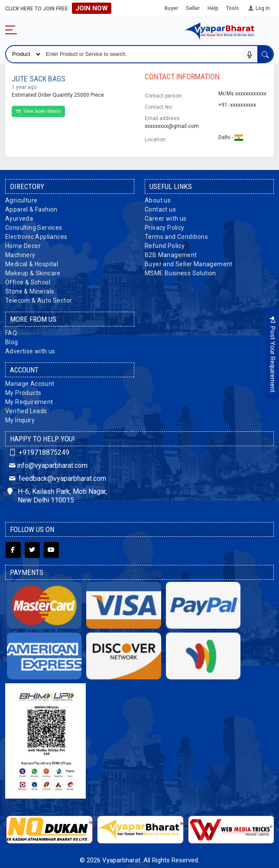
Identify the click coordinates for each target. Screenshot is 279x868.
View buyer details (38, 111)
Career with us (166, 219)
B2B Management (171, 255)
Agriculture (21, 200)
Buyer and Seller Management (189, 264)
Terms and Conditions (176, 237)
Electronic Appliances (36, 237)
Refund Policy (165, 246)
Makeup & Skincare (33, 273)
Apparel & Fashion (31, 209)
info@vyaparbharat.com (47, 465)
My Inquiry (20, 420)
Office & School (28, 282)
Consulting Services (34, 228)
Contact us (160, 209)
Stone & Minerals (30, 291)
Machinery (20, 255)
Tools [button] (233, 8)
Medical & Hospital (32, 264)
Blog (12, 342)
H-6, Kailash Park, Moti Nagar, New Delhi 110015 (57, 496)
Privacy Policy (165, 228)
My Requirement (29, 402)
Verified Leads (26, 411)
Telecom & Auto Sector (39, 300)
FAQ (11, 333)
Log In (258, 8)
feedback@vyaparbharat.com (57, 478)
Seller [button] (193, 8)
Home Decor (23, 246)
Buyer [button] (171, 8)
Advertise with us (30, 351)
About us (158, 200)
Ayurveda (19, 219)
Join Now (92, 8)
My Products (23, 393)
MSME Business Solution (180, 273)
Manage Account (30, 384)
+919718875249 (38, 452)
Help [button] (213, 8)
